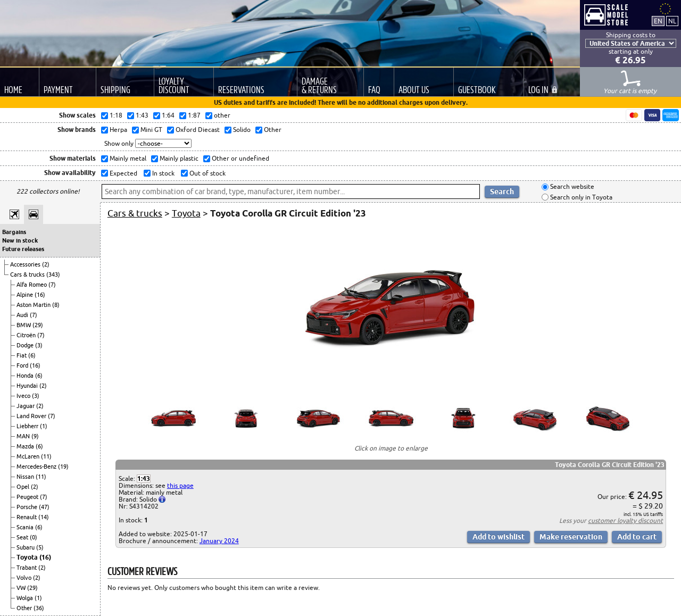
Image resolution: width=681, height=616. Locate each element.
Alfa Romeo (32, 285)
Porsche (28, 507)
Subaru (26, 547)
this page (180, 485)
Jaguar (26, 406)
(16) (40, 295)
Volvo (25, 578)
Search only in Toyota (580, 197)
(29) (38, 325)
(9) (35, 436)
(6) (32, 355)
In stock (163, 173)
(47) (44, 507)
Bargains (14, 232)
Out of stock (207, 173)
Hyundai (28, 386)
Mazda (26, 446)
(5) (40, 547)
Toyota (28, 557)
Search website (571, 187)
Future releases (23, 249)
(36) (39, 608)
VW (22, 588)
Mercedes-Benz (37, 467)
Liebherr (28, 426)
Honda (26, 376)
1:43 (144, 478)
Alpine (26, 295)
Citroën (27, 335)
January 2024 (219, 541)
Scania (26, 527)
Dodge (26, 345)
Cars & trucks (28, 274)
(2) (46, 264)
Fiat (22, 355)
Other (25, 608)
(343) (53, 274)
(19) (63, 467)
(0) (34, 537)
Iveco (24, 396)
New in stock (20, 240)
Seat (23, 537)
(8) (56, 305)
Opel (24, 487)
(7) (52, 285)
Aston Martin (34, 305)
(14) (44, 517)
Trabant (27, 568)
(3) (39, 345)
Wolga (26, 598)
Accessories (26, 264)
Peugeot (28, 497)
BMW (24, 325)
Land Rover (32, 416)
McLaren (29, 456)
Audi (23, 315)
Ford (23, 365)
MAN (24, 436)
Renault (27, 517)
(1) (44, 426)
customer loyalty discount (625, 521)
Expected (123, 173)
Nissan (26, 477)
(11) (46, 456)
